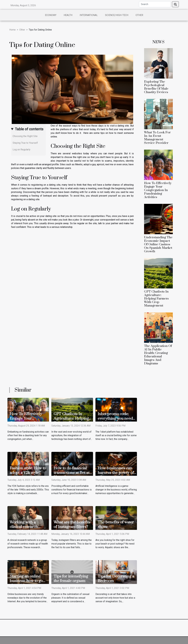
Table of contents (29, 129)
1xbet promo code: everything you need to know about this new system (115, 421)
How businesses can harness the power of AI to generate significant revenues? (116, 475)
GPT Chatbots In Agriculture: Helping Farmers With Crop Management (156, 299)
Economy (51, 15)
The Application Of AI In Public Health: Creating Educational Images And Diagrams (158, 355)
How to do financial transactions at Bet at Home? (72, 473)
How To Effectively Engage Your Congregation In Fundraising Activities (158, 190)
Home (12, 30)
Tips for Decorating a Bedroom (116, 579)
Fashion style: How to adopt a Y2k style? (28, 470)
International (89, 15)
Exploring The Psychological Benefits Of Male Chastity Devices (156, 87)
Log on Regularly (22, 150)
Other (139, 15)
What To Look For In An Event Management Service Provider (157, 138)
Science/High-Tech (117, 15)
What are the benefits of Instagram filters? (72, 525)
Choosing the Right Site (25, 136)
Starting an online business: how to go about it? (26, 581)
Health (68, 15)
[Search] (155, 4)
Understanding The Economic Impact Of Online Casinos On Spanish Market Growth (158, 244)
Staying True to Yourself (25, 143)
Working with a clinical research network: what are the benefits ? (28, 529)
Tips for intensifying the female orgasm (71, 579)
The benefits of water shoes (116, 525)
